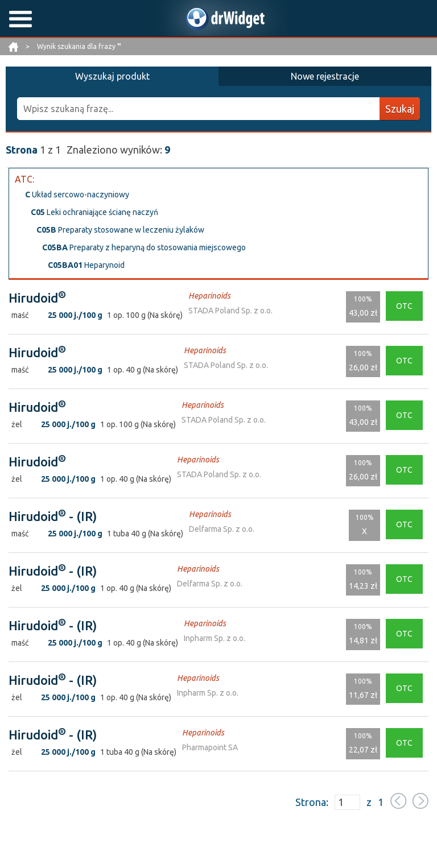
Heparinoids (209, 296)
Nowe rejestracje (325, 76)
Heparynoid (86, 265)
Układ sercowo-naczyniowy (77, 195)
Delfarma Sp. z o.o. (222, 529)
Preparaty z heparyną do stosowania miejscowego (144, 247)
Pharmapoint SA (210, 747)
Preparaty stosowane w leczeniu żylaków (120, 230)
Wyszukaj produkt (112, 76)
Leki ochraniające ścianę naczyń (94, 212)
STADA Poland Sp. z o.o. (230, 311)
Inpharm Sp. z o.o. (215, 638)
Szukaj (400, 109)
